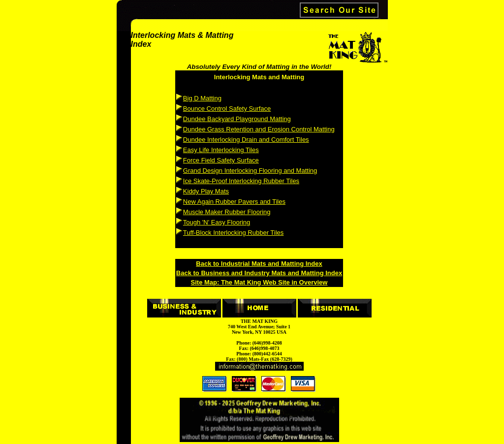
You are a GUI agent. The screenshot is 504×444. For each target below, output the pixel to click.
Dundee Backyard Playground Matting (237, 119)
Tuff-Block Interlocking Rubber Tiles (233, 233)
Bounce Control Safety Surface (227, 109)
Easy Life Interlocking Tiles (221, 150)
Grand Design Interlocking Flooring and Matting (250, 171)
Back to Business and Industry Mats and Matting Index (259, 273)
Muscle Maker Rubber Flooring (227, 212)
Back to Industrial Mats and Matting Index (259, 264)
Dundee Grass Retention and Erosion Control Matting (259, 129)
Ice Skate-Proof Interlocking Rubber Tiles (241, 181)
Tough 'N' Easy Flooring (217, 222)
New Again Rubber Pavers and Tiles (234, 202)
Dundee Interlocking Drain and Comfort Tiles (246, 140)
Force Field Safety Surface (221, 160)
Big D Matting (202, 98)
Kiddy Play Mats (206, 191)
